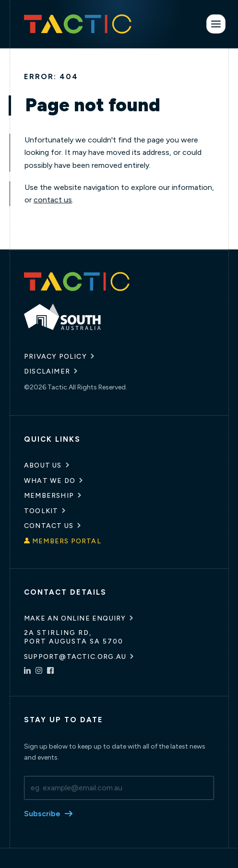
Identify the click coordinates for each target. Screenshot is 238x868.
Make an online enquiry (75, 618)
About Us (43, 465)
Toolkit (41, 511)
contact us (53, 200)
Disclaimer (47, 371)
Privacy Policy (55, 357)
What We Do (50, 481)
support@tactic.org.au (75, 657)
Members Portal (67, 541)
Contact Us (49, 526)
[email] (119, 788)
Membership (49, 496)
